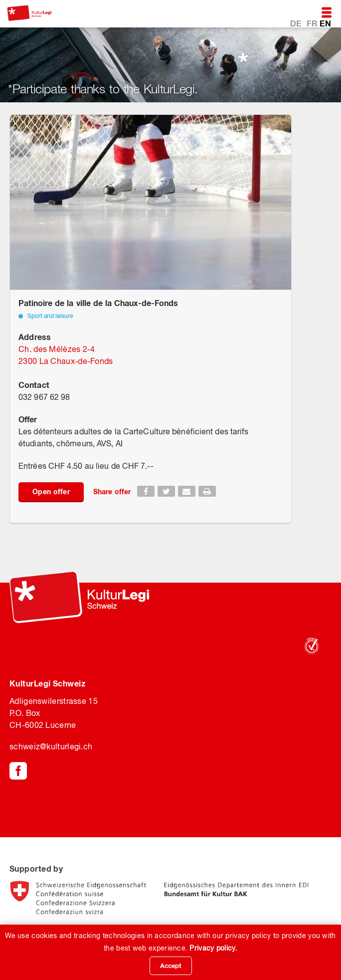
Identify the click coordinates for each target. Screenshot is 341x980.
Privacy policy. (213, 948)
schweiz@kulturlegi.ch (51, 746)
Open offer (51, 491)
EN (325, 23)
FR (313, 23)
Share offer (112, 491)
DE (297, 23)
